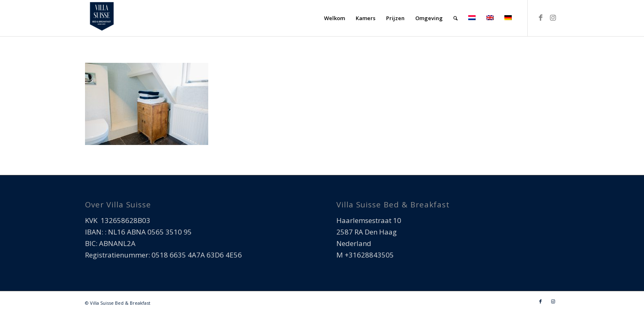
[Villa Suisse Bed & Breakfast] (101, 18)
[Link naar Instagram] (553, 18)
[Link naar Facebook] (540, 18)
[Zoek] (455, 18)
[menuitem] (335, 18)
